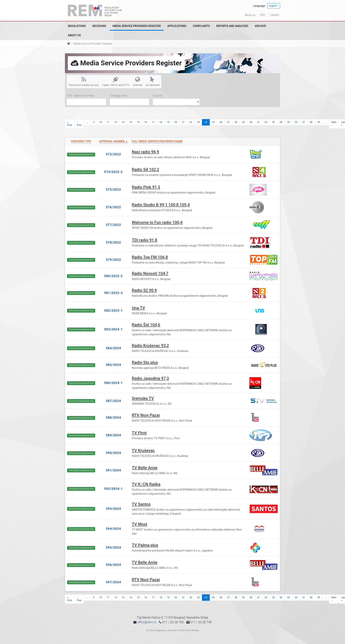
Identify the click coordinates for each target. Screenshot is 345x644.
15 (138, 122)
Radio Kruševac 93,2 (150, 346)
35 (288, 122)
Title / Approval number (81, 96)
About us (250, 15)
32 (266, 122)
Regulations (77, 26)
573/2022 (113, 154)
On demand (153, 81)
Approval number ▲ (114, 141)
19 (168, 122)
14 (131, 122)
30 (251, 122)
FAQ (263, 15)
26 (221, 122)
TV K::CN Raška (146, 484)
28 (236, 122)
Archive (260, 26)
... (87, 122)
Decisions (99, 26)
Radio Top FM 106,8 (150, 257)
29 (243, 122)
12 (116, 122)
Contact (274, 15)
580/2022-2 (113, 276)
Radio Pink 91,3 (146, 187)
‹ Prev (79, 124)
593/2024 (113, 509)
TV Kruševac (143, 450)
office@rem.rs (147, 622)
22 (191, 122)
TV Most (140, 524)
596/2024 (113, 565)
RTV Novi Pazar (146, 415)
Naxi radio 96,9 (145, 152)
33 (273, 122)
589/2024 (113, 435)
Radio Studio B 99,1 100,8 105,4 (161, 205)
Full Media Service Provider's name (157, 141)
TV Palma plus (145, 545)
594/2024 (113, 529)
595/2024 (113, 548)
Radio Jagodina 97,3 (150, 378)
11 (108, 122)
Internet (138, 81)
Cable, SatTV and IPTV (116, 81)
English (273, 6)
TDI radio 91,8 (144, 240)
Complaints (201, 26)
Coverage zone (119, 96)
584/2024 (113, 348)
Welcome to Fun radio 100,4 (157, 222)
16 (146, 122)
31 (258, 122)
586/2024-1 (113, 383)
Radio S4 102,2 (145, 169)
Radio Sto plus (145, 362)
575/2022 (113, 190)
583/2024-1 (113, 329)
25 (213, 122)
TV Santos (141, 504)
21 (183, 122)
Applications (177, 26)
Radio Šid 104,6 (146, 325)
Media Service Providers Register (137, 26)
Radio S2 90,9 (144, 290)
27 (228, 122)
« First (70, 124)
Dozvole (158, 96)
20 (176, 122)
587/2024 (113, 401)
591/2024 (113, 470)
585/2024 (113, 365)
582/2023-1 (113, 311)
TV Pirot (139, 433)
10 (101, 122)
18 (161, 122)
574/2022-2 (113, 172)
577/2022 (113, 225)
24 (206, 122)
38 (311, 122)
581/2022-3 (113, 293)
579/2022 (113, 260)
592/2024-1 (113, 489)
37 (304, 122)
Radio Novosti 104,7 (150, 273)
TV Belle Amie (145, 468)
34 (281, 122)
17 (153, 122)
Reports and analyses (232, 26)
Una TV (138, 308)
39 (319, 122)
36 (296, 122)
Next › (334, 124)
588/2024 (113, 418)
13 (123, 122)
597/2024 (113, 582)
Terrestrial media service (84, 81)
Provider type (81, 141)
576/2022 (113, 207)
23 (198, 122)
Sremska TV (143, 398)
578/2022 (113, 242)
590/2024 (113, 453)
